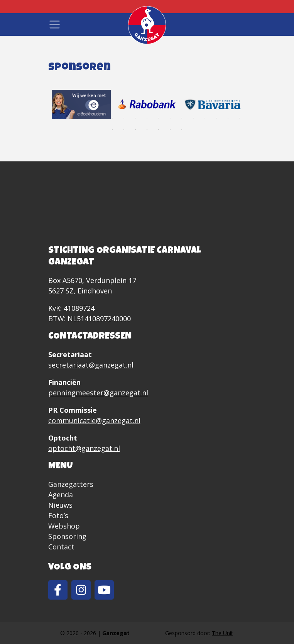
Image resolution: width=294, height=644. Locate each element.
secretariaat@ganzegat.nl (91, 365)
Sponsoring (67, 536)
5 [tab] (101, 118)
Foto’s (58, 515)
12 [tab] (182, 118)
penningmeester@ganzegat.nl (98, 393)
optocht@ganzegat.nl (84, 448)
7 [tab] (124, 118)
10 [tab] (159, 118)
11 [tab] (170, 118)
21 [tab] (147, 130)
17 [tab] (240, 118)
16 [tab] (228, 118)
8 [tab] (135, 118)
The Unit (222, 633)
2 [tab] (66, 118)
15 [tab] (216, 118)
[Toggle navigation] (55, 25)
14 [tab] (205, 118)
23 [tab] (170, 130)
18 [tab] (112, 130)
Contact (61, 547)
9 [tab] (147, 118)
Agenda (61, 495)
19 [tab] (124, 130)
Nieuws (60, 505)
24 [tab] (182, 130)
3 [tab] (78, 118)
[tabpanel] (81, 105)
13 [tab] (193, 118)
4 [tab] (89, 118)
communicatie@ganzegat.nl (94, 420)
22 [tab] (159, 130)
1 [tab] (54, 118)
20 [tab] (135, 130)
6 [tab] (112, 118)
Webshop (64, 526)
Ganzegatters (71, 484)
